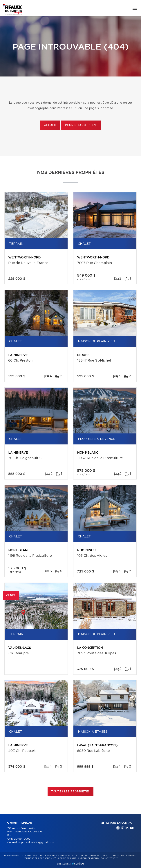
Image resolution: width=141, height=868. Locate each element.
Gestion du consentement (103, 858)
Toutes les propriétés (71, 792)
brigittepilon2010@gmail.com (36, 843)
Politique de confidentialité (40, 858)
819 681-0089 (22, 839)
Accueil (50, 125)
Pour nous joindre (81, 125)
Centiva (78, 864)
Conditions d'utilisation (72, 858)
